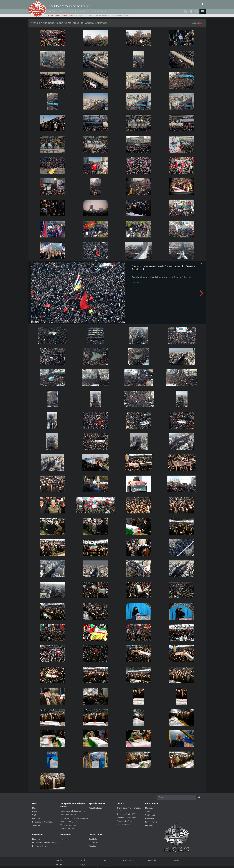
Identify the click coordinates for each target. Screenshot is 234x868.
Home (52, 11)
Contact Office (96, 834)
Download (137, 283)
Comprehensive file (97, 11)
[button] (202, 11)
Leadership (38, 834)
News (35, 803)
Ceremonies (73, 16)
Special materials (97, 803)
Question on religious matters (72, 11)
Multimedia (66, 834)
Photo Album (60, 16)
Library (120, 803)
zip (201, 23)
